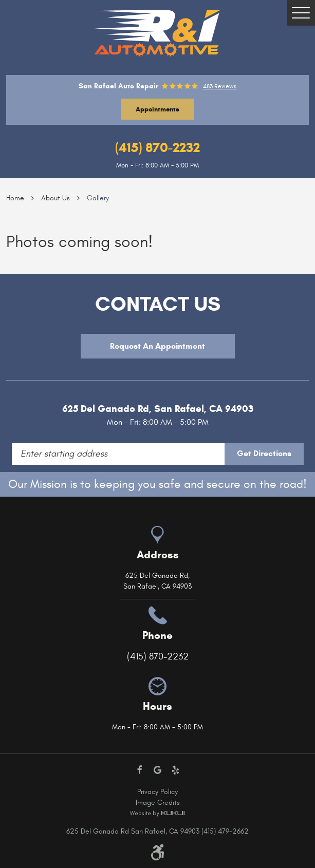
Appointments (157, 109)
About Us (55, 198)
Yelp (175, 770)
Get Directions (264, 453)
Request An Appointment (157, 346)
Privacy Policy (157, 792)
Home (15, 198)
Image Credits (158, 803)
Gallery (98, 198)
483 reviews (220, 86)
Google (157, 770)
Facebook (140, 770)
